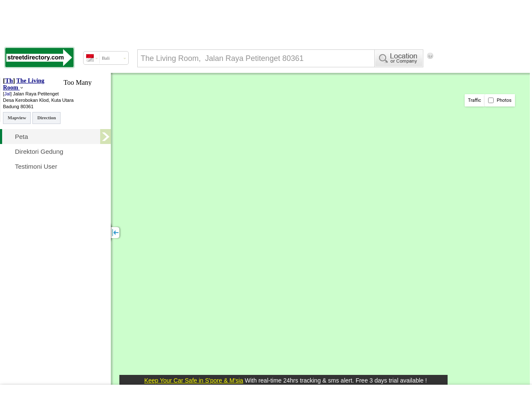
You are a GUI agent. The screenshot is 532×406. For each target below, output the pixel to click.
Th (9, 81)
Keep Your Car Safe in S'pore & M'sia (194, 380)
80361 (27, 107)
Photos (500, 100)
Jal (7, 94)
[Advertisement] (145, 91)
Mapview (17, 118)
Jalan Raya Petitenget (36, 94)
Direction (46, 118)
